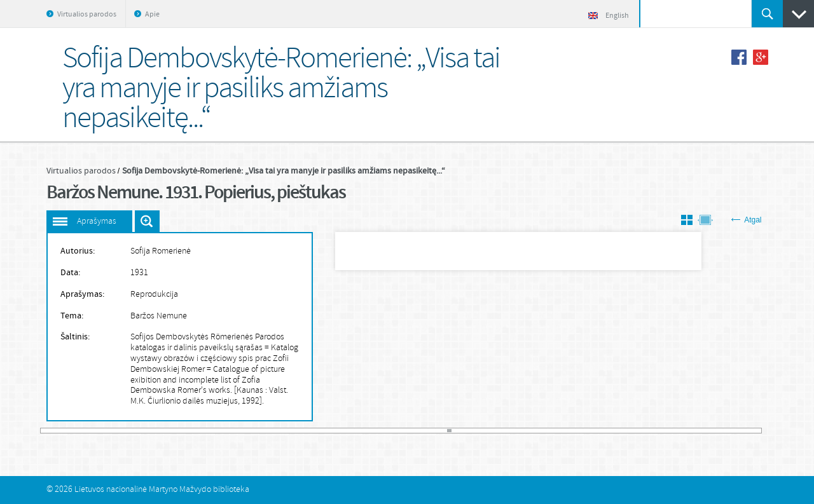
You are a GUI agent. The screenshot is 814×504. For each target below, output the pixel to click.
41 (201, 431)
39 (193, 431)
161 (674, 431)
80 (355, 431)
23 (130, 431)
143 (603, 431)
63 (287, 431)
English (609, 16)
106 (457, 431)
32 (165, 431)
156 (654, 431)
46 (221, 431)
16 (102, 431)
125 (532, 431)
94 (410, 431)
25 (137, 431)
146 (615, 431)
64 (291, 431)
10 (78, 431)
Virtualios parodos (87, 15)
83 (366, 431)
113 (485, 431)
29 (153, 431)
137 (579, 431)
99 (429, 431)
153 (642, 431)
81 (359, 431)
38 (189, 431)
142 (599, 431)
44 (212, 431)
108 (465, 431)
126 (536, 431)
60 (275, 431)
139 (588, 431)
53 (248, 431)
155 (651, 431)
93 (406, 431)
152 (638, 431)
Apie (152, 15)
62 (284, 431)
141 (595, 431)
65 (296, 431)
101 (438, 431)
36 (181, 431)
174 (726, 431)
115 (493, 431)
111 (477, 431)
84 (370, 431)
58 (268, 431)
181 (753, 431)
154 (647, 431)
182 (757, 431)
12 (86, 431)
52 (244, 431)
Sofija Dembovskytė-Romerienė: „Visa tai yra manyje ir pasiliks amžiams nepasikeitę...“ (284, 171)
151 (635, 431)
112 (481, 431)
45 (216, 431)
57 (264, 431)
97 (422, 431)
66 (300, 431)
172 (717, 431)
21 (122, 431)
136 (576, 431)
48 (228, 431)
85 (375, 431)
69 (311, 431)
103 (445, 431)
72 (323, 431)
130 (552, 431)
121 (516, 431)
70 (315, 431)
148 (623, 431)
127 (540, 431)
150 (631, 431)
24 (134, 431)
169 (706, 431)
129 (548, 431)
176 (733, 431)
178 (741, 431)
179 (745, 431)
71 (319, 431)
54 (252, 431)
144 (607, 431)
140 (591, 431)
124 (528, 431)
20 (118, 431)
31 (162, 431)
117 (500, 431)
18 (110, 431)
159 (666, 431)
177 (737, 431)
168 (701, 431)
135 (572, 431)
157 (658, 431)
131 (556, 431)
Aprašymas (97, 221)
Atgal (746, 220)
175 (729, 431)
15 (98, 431)
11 (83, 431)
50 (236, 431)
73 (327, 431)
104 (449, 431)
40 (197, 431)
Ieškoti (767, 14)
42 (205, 431)
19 (114, 431)
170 (710, 431)
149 (627, 431)
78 (347, 431)
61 (280, 431)
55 (256, 431)
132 (560, 431)
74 (331, 431)
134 (568, 431)
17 (106, 431)
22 (126, 431)
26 (142, 431)
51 (240, 431)
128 (544, 431)
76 (339, 431)
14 (94, 431)
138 (583, 431)
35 (177, 431)
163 (682, 431)
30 (157, 431)
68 (307, 431)
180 (749, 431)
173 (721, 431)
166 (694, 431)
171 (714, 431)
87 (382, 431)
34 (173, 431)
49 (232, 431)
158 (662, 431)
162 (678, 431)
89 (390, 431)
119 (508, 431)
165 (690, 431)
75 (335, 431)
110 (473, 431)
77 (343, 431)
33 (169, 431)
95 (414, 431)
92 (402, 431)
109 (469, 431)
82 (362, 431)
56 (260, 431)
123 (524, 431)
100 (434, 431)
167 (698, 431)
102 (441, 431)
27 (146, 431)
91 (398, 431)
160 (670, 431)
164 (686, 431)
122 (520, 431)
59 (272, 431)
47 (224, 431)
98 (425, 431)
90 (394, 431)
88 (386, 431)
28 (149, 431)
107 (461, 431)
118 (504, 431)
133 (563, 431)
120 (513, 431)
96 (418, 431)
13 (90, 431)
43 (209, 431)
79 (350, 431)
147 (619, 431)
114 (488, 431)
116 (497, 431)
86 (378, 431)
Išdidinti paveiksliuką (147, 221)
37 (185, 431)
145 (611, 431)
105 (453, 431)
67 (303, 431)
